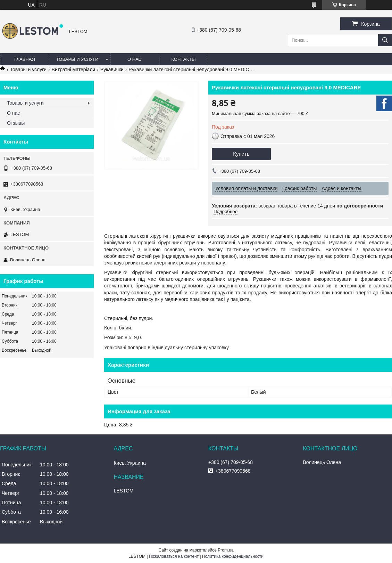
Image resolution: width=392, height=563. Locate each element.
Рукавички (112, 70)
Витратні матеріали (74, 70)
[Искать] (385, 40)
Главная (25, 59)
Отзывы (16, 123)
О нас (135, 59)
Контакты (183, 59)
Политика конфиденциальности (233, 556)
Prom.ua (226, 550)
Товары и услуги (77, 59)
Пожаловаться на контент (174, 556)
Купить (241, 154)
